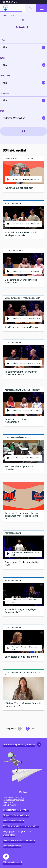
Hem (5, 15)
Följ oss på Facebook (13, 858)
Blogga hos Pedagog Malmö (16, 815)
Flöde (3, 40)
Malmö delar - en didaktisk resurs (19, 840)
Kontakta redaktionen (13, 821)
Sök (23, 20)
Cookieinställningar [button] (12, 846)
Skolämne (5, 93)
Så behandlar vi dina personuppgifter (21, 826)
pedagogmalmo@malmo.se (16, 810)
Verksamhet (6, 76)
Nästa (34, 729)
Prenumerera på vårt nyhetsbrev (22, 745)
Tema (2, 58)
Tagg (2, 111)
